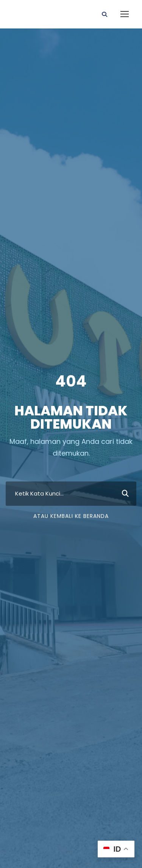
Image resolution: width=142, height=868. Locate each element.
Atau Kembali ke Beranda (71, 516)
